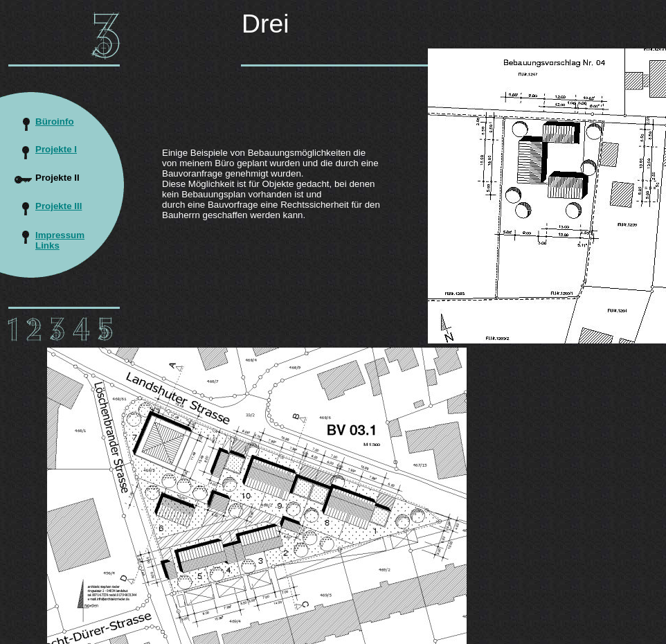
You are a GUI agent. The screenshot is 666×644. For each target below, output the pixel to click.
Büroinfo (55, 122)
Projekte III (58, 206)
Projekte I (56, 149)
